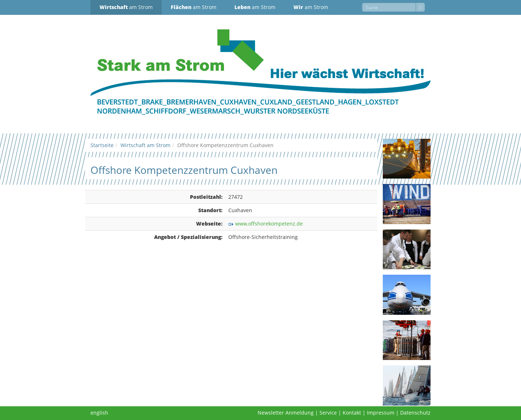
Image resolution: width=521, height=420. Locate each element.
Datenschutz (415, 413)
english (99, 413)
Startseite (102, 145)
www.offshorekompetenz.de (269, 224)
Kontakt (352, 413)
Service (328, 413)
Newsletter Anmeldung (286, 413)
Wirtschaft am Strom (145, 145)
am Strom (126, 7)
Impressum (381, 413)
